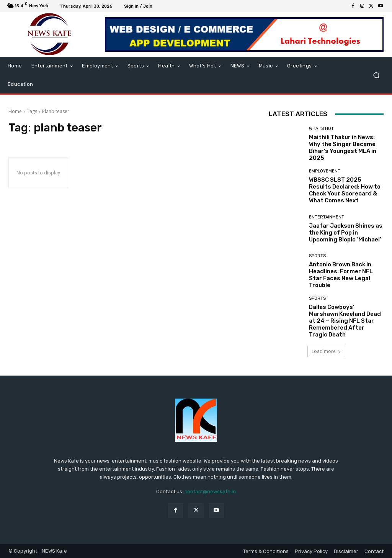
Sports (317, 256)
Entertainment (327, 217)
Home (15, 111)
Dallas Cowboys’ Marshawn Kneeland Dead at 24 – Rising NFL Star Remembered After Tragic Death (345, 321)
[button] (376, 75)
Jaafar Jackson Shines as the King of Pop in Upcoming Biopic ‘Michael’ (346, 233)
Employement (325, 171)
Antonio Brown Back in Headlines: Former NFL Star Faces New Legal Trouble (341, 275)
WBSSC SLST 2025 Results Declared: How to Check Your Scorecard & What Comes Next (345, 190)
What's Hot (321, 129)
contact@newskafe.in (210, 492)
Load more (326, 351)
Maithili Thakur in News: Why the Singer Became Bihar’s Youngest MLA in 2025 (343, 148)
